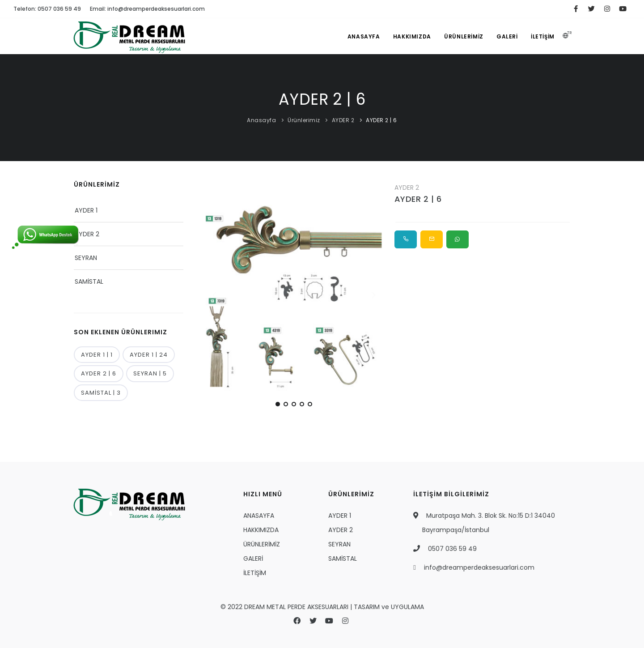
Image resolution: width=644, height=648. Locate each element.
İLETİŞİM (543, 36)
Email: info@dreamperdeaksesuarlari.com (147, 9)
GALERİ (507, 36)
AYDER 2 (344, 120)
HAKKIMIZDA (411, 36)
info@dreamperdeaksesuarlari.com (479, 567)
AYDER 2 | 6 (381, 120)
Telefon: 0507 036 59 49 (47, 9)
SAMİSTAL (89, 281)
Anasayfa (261, 120)
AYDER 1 (86, 210)
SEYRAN (86, 258)
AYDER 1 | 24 (149, 355)
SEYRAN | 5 (150, 373)
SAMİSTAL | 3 (101, 393)
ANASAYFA (362, 36)
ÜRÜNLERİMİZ (463, 36)
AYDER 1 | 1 (97, 355)
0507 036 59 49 (452, 549)
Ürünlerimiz (304, 120)
